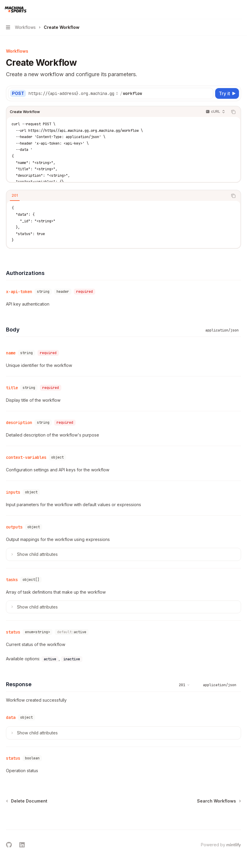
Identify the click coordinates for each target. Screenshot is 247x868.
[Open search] (228, 10)
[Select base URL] (74, 93)
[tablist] (117, 196)
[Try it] (227, 93)
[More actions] (239, 10)
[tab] (15, 196)
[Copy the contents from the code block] (233, 112)
